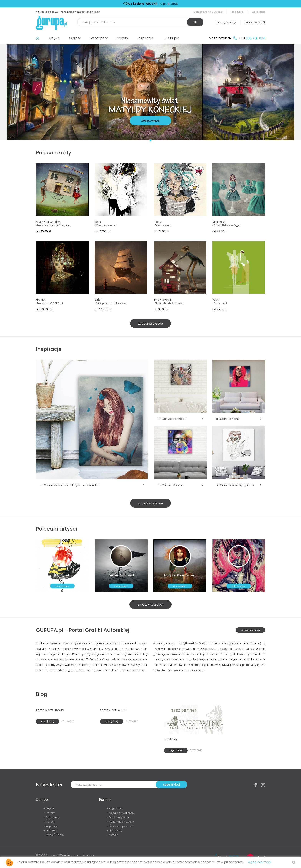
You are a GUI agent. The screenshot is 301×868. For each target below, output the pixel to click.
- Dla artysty (114, 830)
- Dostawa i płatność (120, 826)
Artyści (54, 38)
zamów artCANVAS (50, 710)
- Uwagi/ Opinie (54, 835)
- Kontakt (112, 835)
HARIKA (41, 300)
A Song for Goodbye (49, 222)
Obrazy (75, 38)
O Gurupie (171, 38)
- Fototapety (51, 817)
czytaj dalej (48, 721)
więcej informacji (251, 630)
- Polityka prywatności (120, 813)
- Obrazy (49, 813)
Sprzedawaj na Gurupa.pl (209, 12)
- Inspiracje (51, 826)
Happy (158, 222)
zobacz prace (62, 586)
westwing (171, 739)
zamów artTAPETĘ (113, 710)
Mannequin (219, 222)
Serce (98, 222)
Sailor (98, 300)
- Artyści (49, 808)
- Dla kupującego (118, 817)
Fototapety (99, 38)
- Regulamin (115, 808)
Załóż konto (258, 12)
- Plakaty (49, 822)
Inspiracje (145, 38)
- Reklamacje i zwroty (120, 822)
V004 (215, 300)
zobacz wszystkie (150, 323)
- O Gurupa (51, 830)
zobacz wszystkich (150, 604)
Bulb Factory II (163, 300)
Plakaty (122, 38)
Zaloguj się (237, 12)
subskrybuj (171, 784)
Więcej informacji (259, 862)
